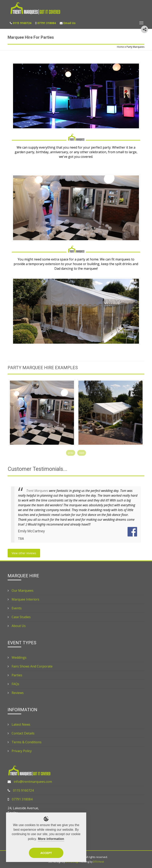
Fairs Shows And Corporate (30, 666)
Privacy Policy (20, 751)
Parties (15, 675)
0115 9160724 (22, 23)
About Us (17, 626)
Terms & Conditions (25, 742)
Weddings (17, 657)
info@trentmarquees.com (33, 782)
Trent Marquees (37, 491)
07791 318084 (47, 23)
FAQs (13, 684)
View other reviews (24, 553)
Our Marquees (21, 590)
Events (15, 608)
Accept (46, 853)
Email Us (69, 23)
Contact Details (21, 733)
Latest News (19, 724)
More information (51, 839)
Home (120, 47)
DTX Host (98, 862)
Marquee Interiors (23, 599)
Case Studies (19, 617)
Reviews (16, 693)
